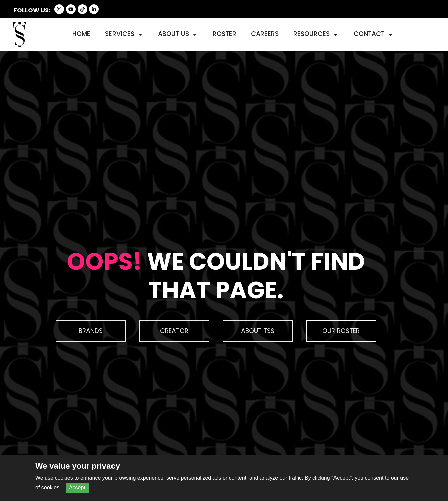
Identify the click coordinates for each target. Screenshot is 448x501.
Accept (77, 487)
